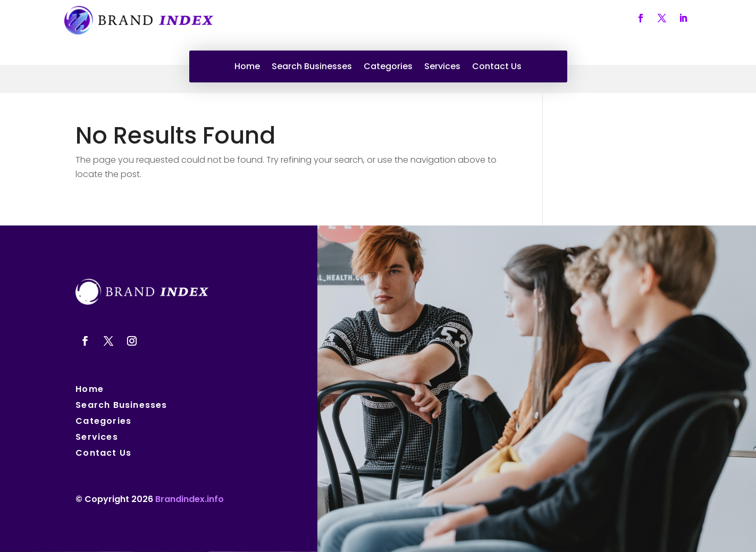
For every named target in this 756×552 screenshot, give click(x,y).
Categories (388, 68)
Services (442, 68)
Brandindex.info (190, 499)
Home (247, 68)
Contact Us (497, 68)
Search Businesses (312, 68)
